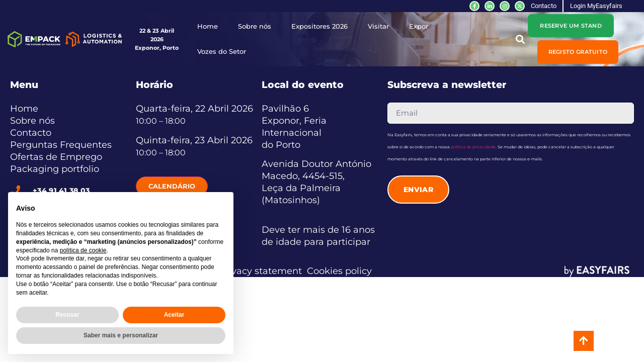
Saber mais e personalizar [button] (121, 335)
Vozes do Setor (222, 52)
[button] (578, 52)
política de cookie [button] (83, 250)
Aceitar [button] (174, 315)
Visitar (378, 26)
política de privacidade (473, 147)
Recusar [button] (67, 315)
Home (208, 26)
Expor (419, 26)
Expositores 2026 (319, 26)
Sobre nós (255, 26)
